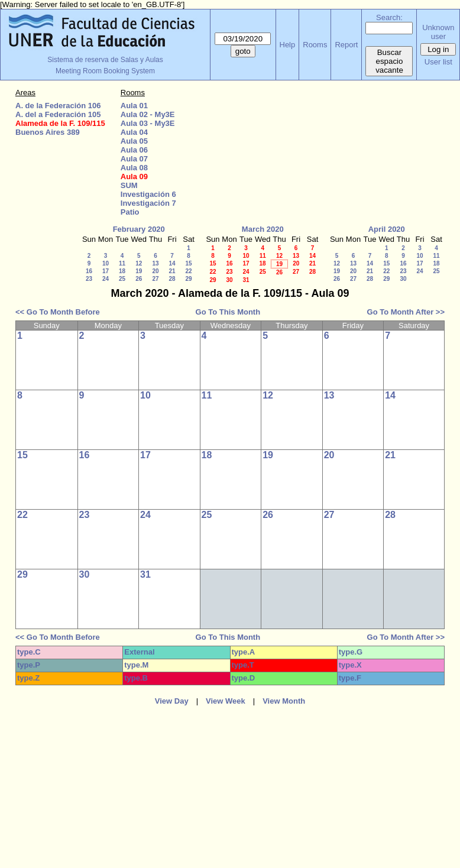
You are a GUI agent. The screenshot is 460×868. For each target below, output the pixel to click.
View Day (172, 701)
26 (139, 279)
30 (229, 280)
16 (89, 271)
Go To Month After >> (406, 312)
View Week (226, 701)
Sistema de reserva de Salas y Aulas (105, 60)
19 (139, 271)
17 (106, 271)
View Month (284, 701)
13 (155, 263)
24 (106, 279)
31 (246, 280)
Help (288, 45)
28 (172, 279)
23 (89, 279)
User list (438, 62)
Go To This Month (228, 312)
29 (188, 279)
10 (106, 263)
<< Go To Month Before (58, 312)
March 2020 (263, 229)
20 (155, 271)
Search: (389, 17)
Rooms (315, 45)
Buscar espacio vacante (389, 61)
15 (188, 263)
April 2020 (387, 229)
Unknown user (438, 32)
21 (172, 271)
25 (122, 279)
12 (139, 263)
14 (172, 263)
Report (346, 45)
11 (122, 263)
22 (188, 271)
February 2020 (139, 229)
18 (122, 271)
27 (155, 279)
